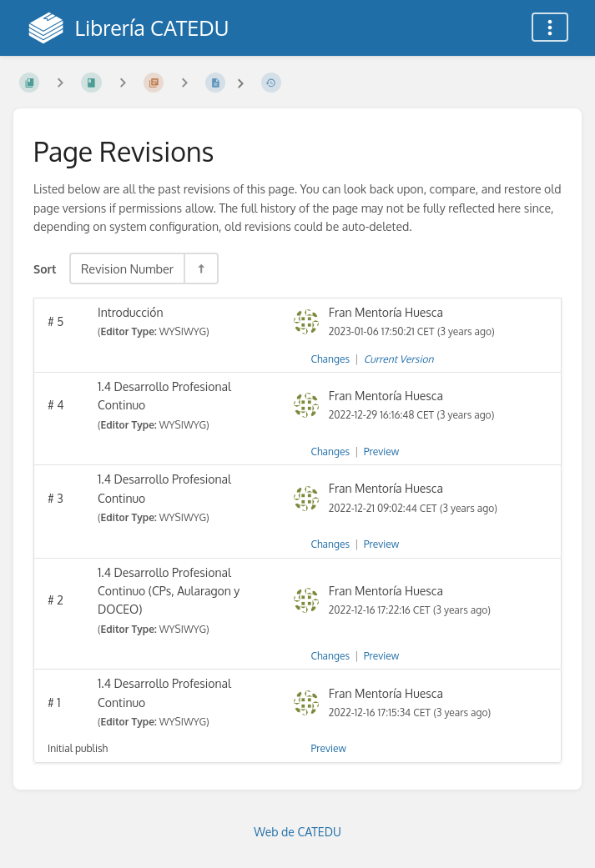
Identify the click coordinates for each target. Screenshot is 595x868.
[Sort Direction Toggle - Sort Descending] (200, 268)
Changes (330, 359)
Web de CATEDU (297, 832)
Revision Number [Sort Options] (127, 268)
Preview (381, 452)
